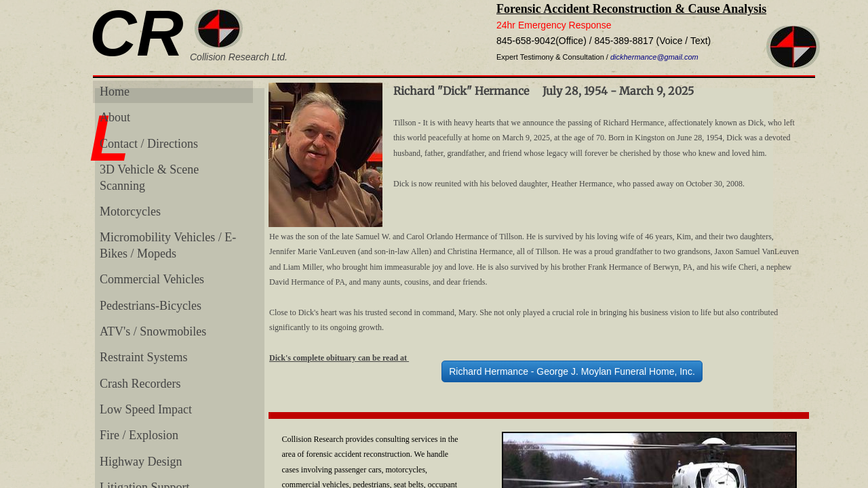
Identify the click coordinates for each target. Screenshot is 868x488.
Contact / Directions (149, 144)
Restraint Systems (144, 357)
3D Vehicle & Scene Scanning (149, 177)
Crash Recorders (140, 384)
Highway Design (141, 462)
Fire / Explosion (139, 435)
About (115, 117)
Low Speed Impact (146, 409)
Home (115, 91)
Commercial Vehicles (152, 279)
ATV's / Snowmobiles (153, 331)
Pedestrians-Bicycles (151, 306)
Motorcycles (130, 211)
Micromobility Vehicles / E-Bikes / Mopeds (168, 245)
